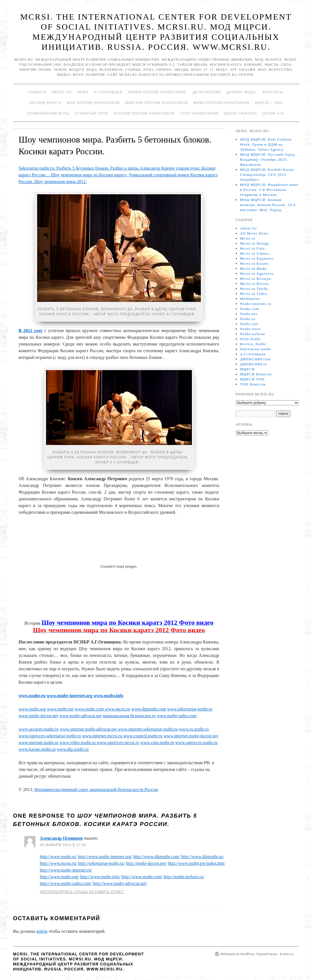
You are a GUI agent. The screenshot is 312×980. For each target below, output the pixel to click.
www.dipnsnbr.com (149, 709)
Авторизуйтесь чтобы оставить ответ (82, 892)
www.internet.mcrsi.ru (103, 736)
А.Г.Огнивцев (108, 92)
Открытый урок (91, 113)
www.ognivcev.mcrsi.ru (118, 743)
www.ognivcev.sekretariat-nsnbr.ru (50, 736)
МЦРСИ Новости (256, 374)
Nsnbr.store (250, 329)
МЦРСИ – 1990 (268, 103)
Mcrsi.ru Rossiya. (256, 279)
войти (42, 931)
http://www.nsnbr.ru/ (58, 857)
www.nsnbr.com (89, 709)
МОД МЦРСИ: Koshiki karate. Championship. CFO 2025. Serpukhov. (268, 175)
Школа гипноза (240, 113)
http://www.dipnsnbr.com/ (157, 857)
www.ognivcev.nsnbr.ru (196, 743)
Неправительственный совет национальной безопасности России (96, 790)
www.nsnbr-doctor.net (39, 716)
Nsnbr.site (249, 324)
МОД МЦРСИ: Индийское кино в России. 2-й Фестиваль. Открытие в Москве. (269, 190)
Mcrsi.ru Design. (255, 243)
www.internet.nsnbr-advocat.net (89, 729)
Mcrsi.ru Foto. (253, 248)
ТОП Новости (253, 384)
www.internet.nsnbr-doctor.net (191, 736)
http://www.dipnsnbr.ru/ (203, 857)
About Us (62, 92)
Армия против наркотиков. (157, 92)
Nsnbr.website (253, 334)
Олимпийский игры (48, 113)
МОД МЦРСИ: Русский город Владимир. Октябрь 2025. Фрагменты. (267, 159)
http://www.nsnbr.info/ (100, 877)
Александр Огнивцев (61, 838)
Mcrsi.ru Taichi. (254, 289)
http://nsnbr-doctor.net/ (146, 863)
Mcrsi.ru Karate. (255, 263)
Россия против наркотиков (144, 113)
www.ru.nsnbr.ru (194, 729)
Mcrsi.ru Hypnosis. (257, 258)
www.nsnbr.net (60, 709)
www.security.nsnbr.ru (39, 729)
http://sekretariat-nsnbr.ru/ (102, 863)
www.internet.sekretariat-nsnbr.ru (148, 729)
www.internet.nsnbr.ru (39, 743)
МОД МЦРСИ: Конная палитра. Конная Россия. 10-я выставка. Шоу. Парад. (268, 205)
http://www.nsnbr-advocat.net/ (120, 883)
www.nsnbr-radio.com (177, 716)
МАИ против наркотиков (93, 103)
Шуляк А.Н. (274, 113)
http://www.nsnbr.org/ (59, 877)
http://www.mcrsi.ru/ (59, 863)
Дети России (207, 92)
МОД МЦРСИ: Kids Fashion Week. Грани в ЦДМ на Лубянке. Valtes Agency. (266, 144)
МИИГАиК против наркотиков (156, 103)
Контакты (273, 92)
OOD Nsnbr (250, 339)
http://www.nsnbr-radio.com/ (66, 883)
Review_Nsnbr (253, 344)
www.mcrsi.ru (117, 709)
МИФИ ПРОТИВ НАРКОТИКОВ (221, 103)
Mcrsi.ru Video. (254, 294)
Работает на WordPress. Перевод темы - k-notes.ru (257, 954)
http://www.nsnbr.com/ (142, 877)
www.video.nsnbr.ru (78, 743)
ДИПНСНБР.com (255, 359)
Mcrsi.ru (248, 238)
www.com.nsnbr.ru (157, 743)
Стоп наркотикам (199, 113)
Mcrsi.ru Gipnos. (255, 253)
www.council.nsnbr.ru (143, 736)
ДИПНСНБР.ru (253, 364)
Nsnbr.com (249, 309)
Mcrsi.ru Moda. (254, 268)
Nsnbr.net (249, 314)
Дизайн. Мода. (242, 92)
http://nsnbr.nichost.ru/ (184, 877)
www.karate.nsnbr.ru (37, 749)
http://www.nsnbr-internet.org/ (105, 857)
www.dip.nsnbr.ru (73, 749)
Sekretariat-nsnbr (256, 349)
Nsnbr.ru (248, 319)
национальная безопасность (129, 716)
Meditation (250, 299)
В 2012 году (31, 331)
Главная (37, 92)
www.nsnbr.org (32, 709)
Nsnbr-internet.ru (256, 304)
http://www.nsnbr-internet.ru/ (66, 870)
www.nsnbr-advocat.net (80, 716)
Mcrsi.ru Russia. (255, 284)
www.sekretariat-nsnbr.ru (190, 709)
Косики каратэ (45, 103)
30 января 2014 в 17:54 (63, 845)
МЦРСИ (247, 369)
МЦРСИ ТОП (252, 379)
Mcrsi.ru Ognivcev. (257, 274)
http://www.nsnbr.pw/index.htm (196, 863)
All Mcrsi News (254, 233)
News (83, 92)
